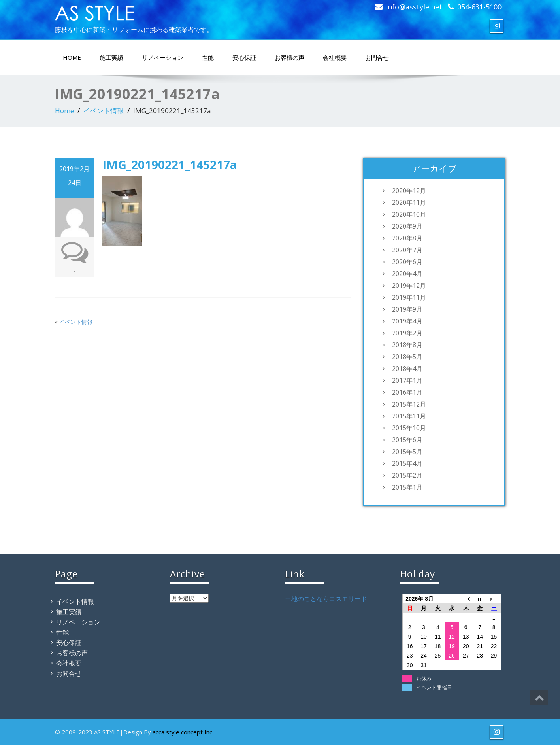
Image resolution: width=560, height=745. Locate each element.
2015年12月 (409, 404)
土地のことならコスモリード (326, 599)
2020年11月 (409, 202)
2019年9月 (407, 309)
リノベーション (163, 57)
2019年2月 (407, 333)
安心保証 (244, 57)
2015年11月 (409, 416)
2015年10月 (409, 428)
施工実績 (111, 57)
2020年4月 (407, 274)
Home (64, 111)
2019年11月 (409, 297)
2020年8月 (407, 238)
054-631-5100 (479, 7)
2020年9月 (407, 226)
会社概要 (335, 57)
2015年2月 (407, 475)
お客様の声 (289, 57)
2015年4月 (407, 463)
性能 (208, 57)
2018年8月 (407, 345)
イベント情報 (104, 111)
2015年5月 (407, 452)
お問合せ (377, 57)
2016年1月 (407, 392)
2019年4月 (407, 321)
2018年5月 (407, 357)
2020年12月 (409, 191)
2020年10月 (409, 214)
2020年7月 (407, 250)
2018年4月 (407, 369)
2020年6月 (407, 262)
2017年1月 (407, 380)
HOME (72, 57)
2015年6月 (407, 440)
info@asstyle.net (414, 7)
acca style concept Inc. (183, 732)
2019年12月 (409, 286)
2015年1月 (407, 487)
